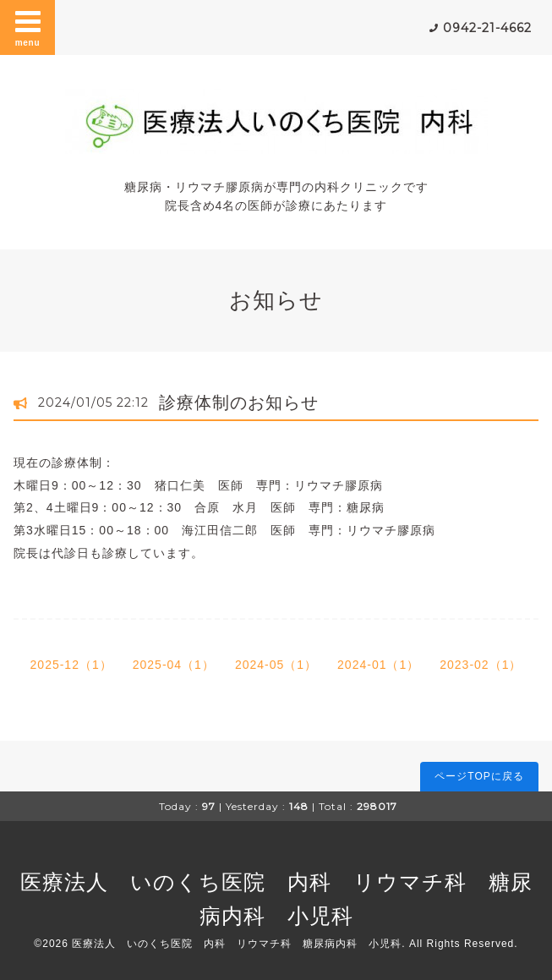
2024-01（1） (378, 665)
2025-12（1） (71, 665)
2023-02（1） (481, 665)
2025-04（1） (174, 665)
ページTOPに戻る (479, 776)
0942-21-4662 (487, 28)
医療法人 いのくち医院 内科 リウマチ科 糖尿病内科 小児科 (237, 944)
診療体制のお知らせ (239, 402)
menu (28, 27)
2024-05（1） (276, 665)
